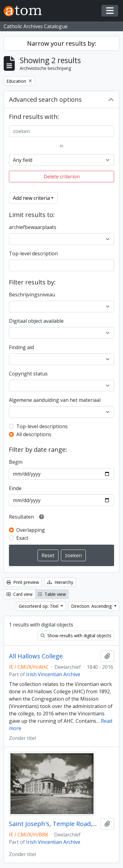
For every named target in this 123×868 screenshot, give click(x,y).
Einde (15, 488)
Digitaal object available (36, 321)
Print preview (23, 582)
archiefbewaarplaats (33, 227)
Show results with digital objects (76, 636)
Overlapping (31, 530)
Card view (20, 594)
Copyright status (28, 374)
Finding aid (21, 347)
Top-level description (33, 253)
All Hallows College (36, 656)
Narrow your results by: (62, 43)
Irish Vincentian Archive (53, 674)
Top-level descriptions (42, 426)
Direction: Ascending (92, 606)
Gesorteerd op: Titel (39, 606)
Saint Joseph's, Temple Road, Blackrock (54, 824)
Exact (22, 538)
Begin (16, 462)
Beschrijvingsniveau (32, 295)
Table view (52, 594)
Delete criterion (62, 177)
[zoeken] (61, 131)
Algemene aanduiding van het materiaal (55, 400)
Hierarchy (60, 582)
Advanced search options (45, 99)
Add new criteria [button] (31, 198)
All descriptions (34, 434)
